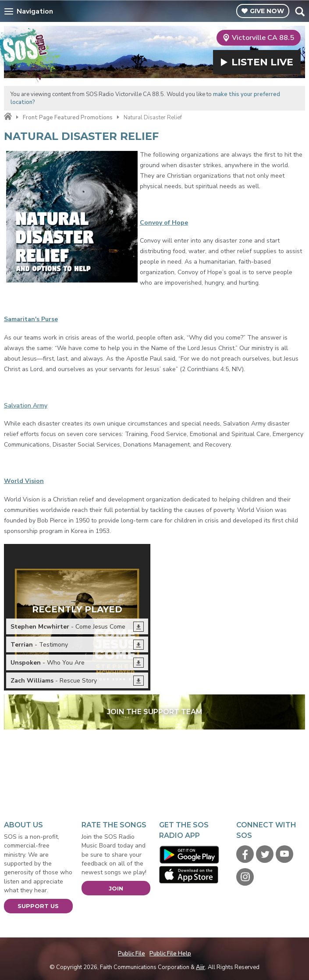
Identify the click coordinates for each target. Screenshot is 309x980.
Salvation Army (26, 406)
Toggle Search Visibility (300, 11)
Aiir (201, 967)
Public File (131, 954)
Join (116, 888)
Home (8, 117)
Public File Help (170, 954)
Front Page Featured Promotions (68, 118)
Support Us (38, 906)
